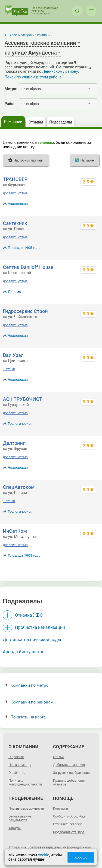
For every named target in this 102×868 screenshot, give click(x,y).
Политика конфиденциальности (25, 783)
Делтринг (14, 443)
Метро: (11, 89)
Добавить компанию (69, 765)
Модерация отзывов (69, 832)
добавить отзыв (15, 193)
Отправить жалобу (67, 824)
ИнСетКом (15, 531)
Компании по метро (27, 685)
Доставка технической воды (32, 640)
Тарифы (15, 828)
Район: (11, 104)
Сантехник (15, 223)
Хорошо (81, 857)
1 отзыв (9, 369)
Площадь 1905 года (24, 248)
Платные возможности (26, 809)
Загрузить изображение (71, 773)
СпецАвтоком (19, 487)
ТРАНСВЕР (15, 179)
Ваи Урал (13, 355)
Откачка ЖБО (29, 615)
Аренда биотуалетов (24, 652)
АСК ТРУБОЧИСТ (23, 399)
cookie (43, 855)
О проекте (16, 757)
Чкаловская (18, 204)
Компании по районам (30, 702)
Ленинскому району (60, 71)
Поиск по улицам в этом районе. (34, 77)
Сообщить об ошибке (69, 816)
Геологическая (20, 424)
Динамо (15, 292)
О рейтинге (17, 773)
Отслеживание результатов (20, 818)
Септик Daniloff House (28, 267)
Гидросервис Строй (25, 311)
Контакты (61, 809)
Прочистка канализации (40, 627)
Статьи (58, 757)
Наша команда (20, 765)
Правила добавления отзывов (69, 783)
